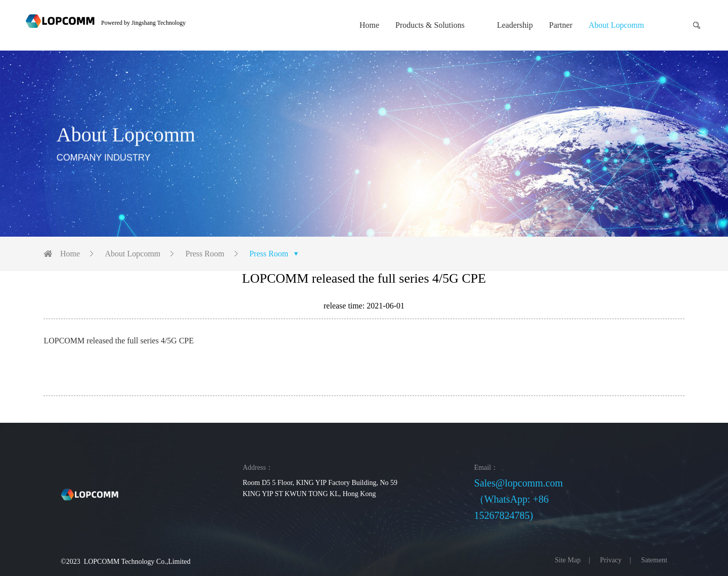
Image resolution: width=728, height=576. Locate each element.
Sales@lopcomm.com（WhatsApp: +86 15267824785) (519, 499)
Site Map (568, 560)
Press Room (205, 254)
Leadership (515, 25)
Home (369, 25)
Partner (561, 25)
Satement (654, 560)
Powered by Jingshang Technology (143, 23)
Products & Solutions (430, 25)
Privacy (611, 560)
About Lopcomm (616, 25)
